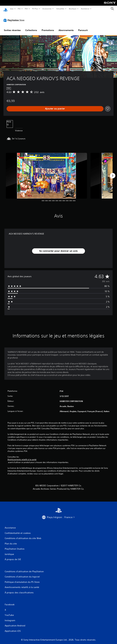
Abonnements (66, 27)
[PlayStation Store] (15, 17)
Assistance (85, 9)
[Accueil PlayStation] (5, 9)
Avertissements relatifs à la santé (22, 457)
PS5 (19, 9)
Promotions (48, 27)
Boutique (72, 9)
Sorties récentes (12, 27)
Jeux (12, 9)
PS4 (26, 9)
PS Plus (35, 9)
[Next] (113, 173)
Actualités (60, 9)
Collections (31, 27)
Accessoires (47, 9)
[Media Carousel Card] (46, 173)
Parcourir (83, 27)
